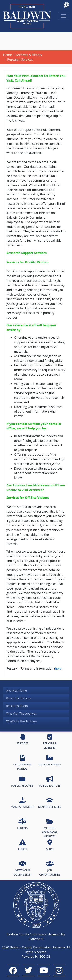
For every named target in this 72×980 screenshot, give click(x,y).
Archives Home (17, 690)
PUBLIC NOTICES (50, 782)
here (58, 668)
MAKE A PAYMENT (22, 803)
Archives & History (29, 55)
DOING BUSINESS (50, 760)
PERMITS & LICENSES (50, 741)
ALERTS (22, 845)
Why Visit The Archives (22, 713)
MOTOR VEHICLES (50, 803)
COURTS (22, 824)
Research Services (19, 698)
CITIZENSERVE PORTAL (22, 763)
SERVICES (22, 739)
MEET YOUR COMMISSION (22, 868)
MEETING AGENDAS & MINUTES (50, 828)
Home (7, 55)
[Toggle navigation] (64, 16)
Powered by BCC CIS (36, 957)
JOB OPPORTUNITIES (50, 868)
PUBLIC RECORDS (22, 782)
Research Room (17, 706)
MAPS (50, 845)
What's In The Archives (22, 721)
